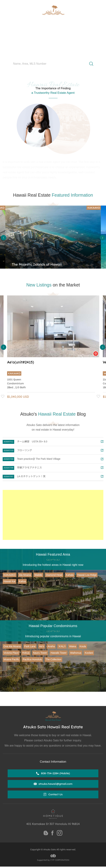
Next (102, 238)
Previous (4, 238)
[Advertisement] (53, 515)
